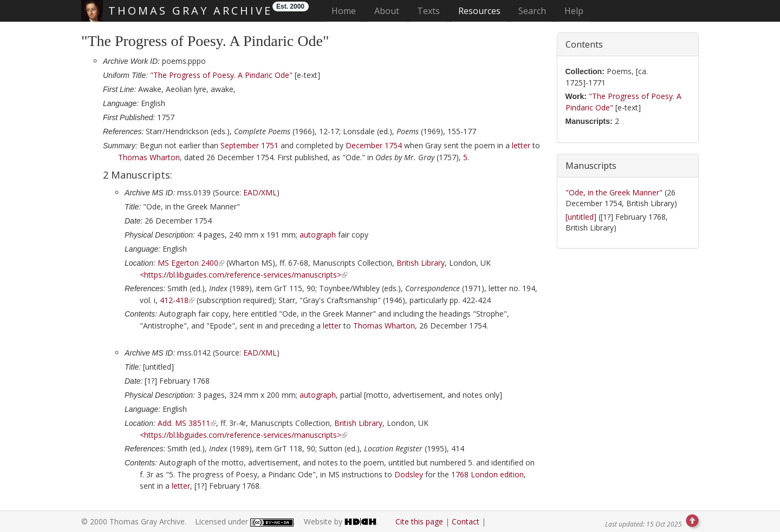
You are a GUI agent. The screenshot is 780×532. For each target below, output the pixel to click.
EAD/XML (260, 192)
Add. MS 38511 (184, 423)
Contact (466, 521)
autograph (318, 235)
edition (487, 474)
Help (574, 11)
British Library (421, 263)
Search (532, 11)
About (387, 11)
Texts (428, 11)
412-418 (174, 300)
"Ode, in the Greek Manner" (615, 192)
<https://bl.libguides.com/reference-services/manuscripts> (240, 275)
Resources (479, 11)
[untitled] (582, 217)
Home (347, 11)
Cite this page (419, 521)
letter (521, 145)
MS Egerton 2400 (188, 263)
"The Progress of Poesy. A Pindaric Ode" (221, 75)
